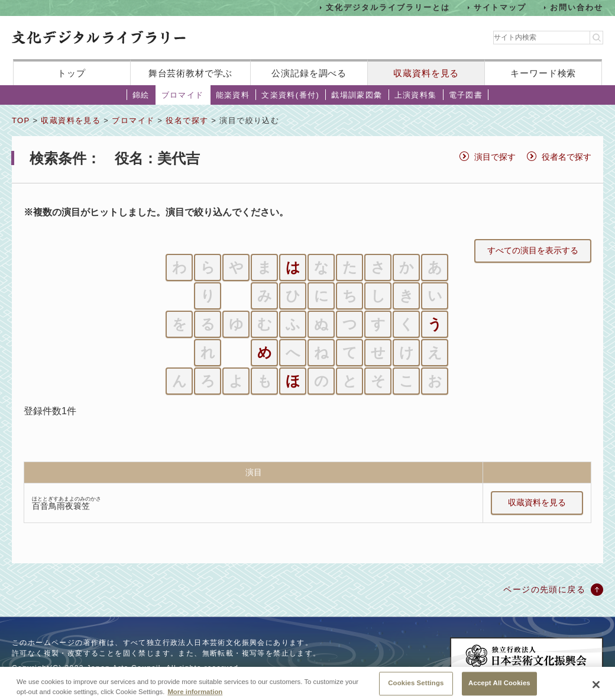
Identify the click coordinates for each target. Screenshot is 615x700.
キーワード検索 (543, 73)
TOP (21, 120)
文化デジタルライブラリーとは (388, 7)
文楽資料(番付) (290, 95)
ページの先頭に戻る (544, 589)
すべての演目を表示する (533, 250)
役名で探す (187, 120)
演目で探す (495, 157)
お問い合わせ (577, 7)
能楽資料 (233, 95)
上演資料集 (416, 95)
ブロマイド (183, 95)
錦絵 (141, 95)
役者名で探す (567, 157)
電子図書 (466, 95)
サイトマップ (500, 7)
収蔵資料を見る (426, 73)
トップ (72, 73)
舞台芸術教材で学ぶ (191, 73)
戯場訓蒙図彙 (357, 95)
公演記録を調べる (309, 73)
